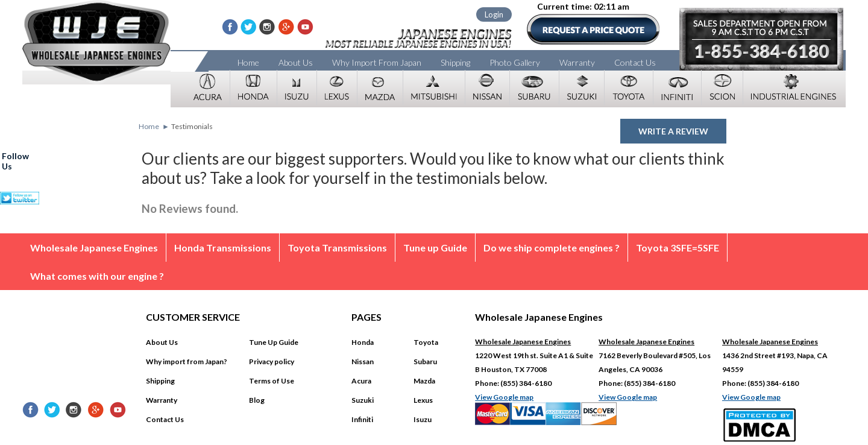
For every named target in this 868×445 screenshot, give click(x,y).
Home (248, 62)
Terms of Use (272, 381)
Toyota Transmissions (337, 248)
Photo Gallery (515, 62)
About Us (296, 62)
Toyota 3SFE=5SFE (678, 248)
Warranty (577, 62)
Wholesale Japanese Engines (94, 248)
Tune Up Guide (274, 342)
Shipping (455, 62)
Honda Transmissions (223, 248)
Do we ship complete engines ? (552, 248)
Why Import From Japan (377, 62)
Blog (257, 400)
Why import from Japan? (187, 361)
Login (494, 14)
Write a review (673, 131)
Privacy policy (272, 361)
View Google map (504, 397)
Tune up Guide (435, 248)
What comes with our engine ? (97, 276)
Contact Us (635, 62)
